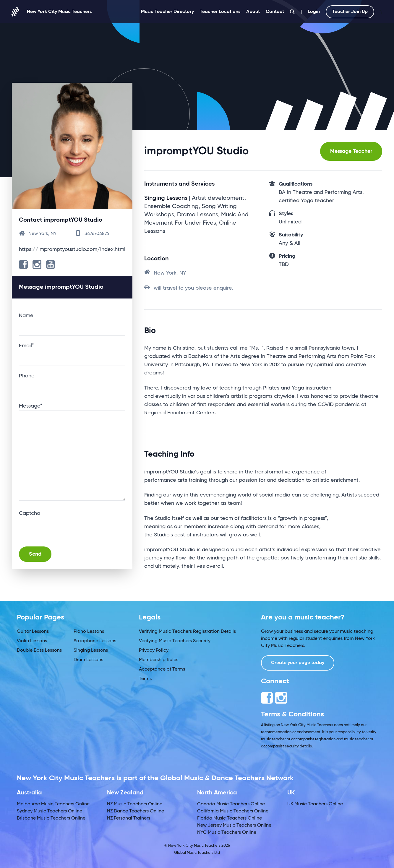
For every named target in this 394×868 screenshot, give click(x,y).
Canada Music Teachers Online (231, 804)
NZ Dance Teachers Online (136, 811)
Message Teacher (351, 151)
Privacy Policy (154, 650)
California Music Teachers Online (233, 811)
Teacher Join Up (350, 12)
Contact (275, 12)
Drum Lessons (88, 660)
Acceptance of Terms (162, 669)
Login (314, 12)
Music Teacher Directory (167, 12)
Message (31, 406)
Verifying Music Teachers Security (175, 641)
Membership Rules (159, 660)
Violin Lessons (32, 641)
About (253, 12)
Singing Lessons (91, 650)
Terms (145, 679)
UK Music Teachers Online (315, 804)
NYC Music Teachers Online (227, 833)
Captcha (30, 513)
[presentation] (64, 529)
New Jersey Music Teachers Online (234, 825)
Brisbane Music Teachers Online (51, 818)
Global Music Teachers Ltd (197, 853)
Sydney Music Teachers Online (50, 811)
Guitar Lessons (33, 632)
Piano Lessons (89, 632)
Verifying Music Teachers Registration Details (187, 632)
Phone (27, 376)
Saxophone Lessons (95, 641)
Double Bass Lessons (39, 650)
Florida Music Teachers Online (230, 818)
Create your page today (298, 663)
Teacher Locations (220, 12)
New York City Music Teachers (52, 12)
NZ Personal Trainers (129, 818)
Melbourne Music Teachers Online (53, 804)
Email (26, 346)
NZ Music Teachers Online (135, 804)
